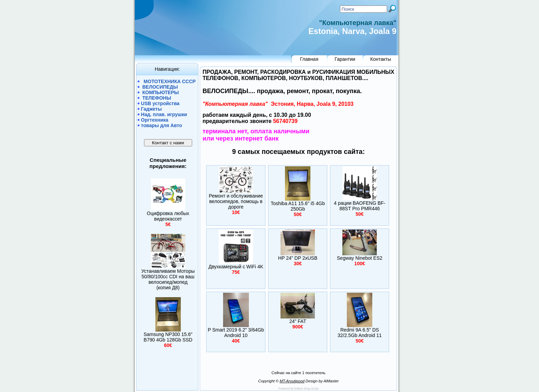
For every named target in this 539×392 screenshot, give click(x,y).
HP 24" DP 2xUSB (298, 258)
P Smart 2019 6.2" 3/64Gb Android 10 (236, 333)
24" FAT (298, 321)
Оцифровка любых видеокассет (168, 216)
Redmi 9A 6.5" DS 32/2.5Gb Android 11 (360, 333)
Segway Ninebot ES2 (360, 258)
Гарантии (345, 59)
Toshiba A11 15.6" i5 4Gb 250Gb (298, 206)
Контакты (381, 59)
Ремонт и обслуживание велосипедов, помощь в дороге (236, 201)
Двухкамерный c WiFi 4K (236, 267)
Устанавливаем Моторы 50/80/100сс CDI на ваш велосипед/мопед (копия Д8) (168, 279)
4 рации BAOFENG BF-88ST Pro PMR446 (360, 206)
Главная (309, 59)
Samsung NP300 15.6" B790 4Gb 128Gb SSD (168, 337)
